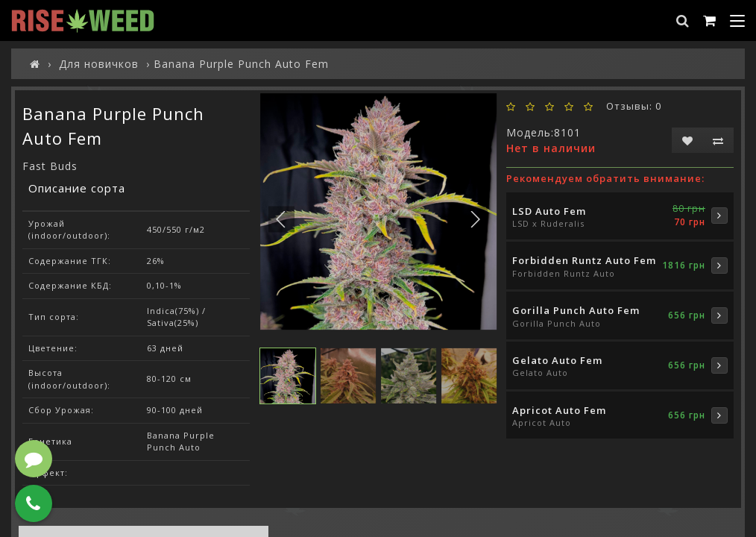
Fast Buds (50, 166)
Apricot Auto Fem (559, 410)
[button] (475, 219)
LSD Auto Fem (549, 211)
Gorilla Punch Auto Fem (576, 310)
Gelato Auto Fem (557, 360)
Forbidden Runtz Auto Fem (584, 260)
